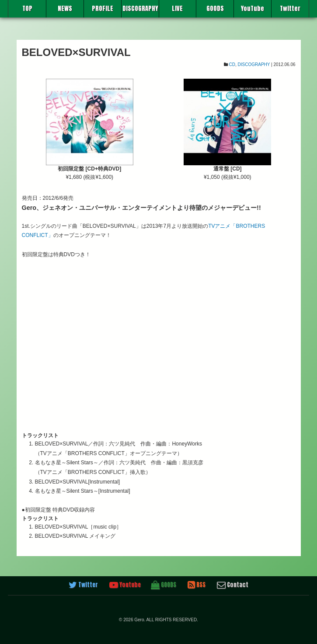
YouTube (253, 9)
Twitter (290, 9)
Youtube (125, 585)
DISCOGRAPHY (140, 9)
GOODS (215, 9)
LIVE (177, 9)
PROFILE (103, 9)
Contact (233, 585)
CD (232, 64)
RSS (197, 585)
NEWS (65, 9)
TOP (27, 9)
